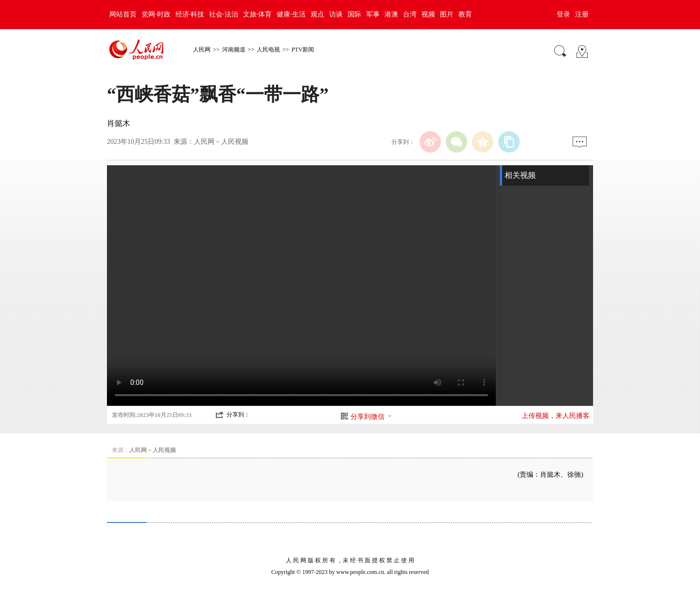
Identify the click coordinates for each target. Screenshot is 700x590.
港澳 (391, 14)
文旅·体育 (258, 14)
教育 (465, 14)
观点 (317, 14)
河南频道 (234, 50)
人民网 (202, 50)
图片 (447, 14)
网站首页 (123, 14)
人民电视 (268, 50)
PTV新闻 (303, 50)
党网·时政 (156, 14)
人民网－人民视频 (221, 142)
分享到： (238, 415)
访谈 (336, 14)
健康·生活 (291, 14)
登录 (563, 14)
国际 (354, 14)
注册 (582, 14)
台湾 (410, 14)
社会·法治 (224, 14)
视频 (428, 14)
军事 (373, 14)
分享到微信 (371, 417)
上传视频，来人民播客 (556, 416)
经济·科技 (190, 14)
